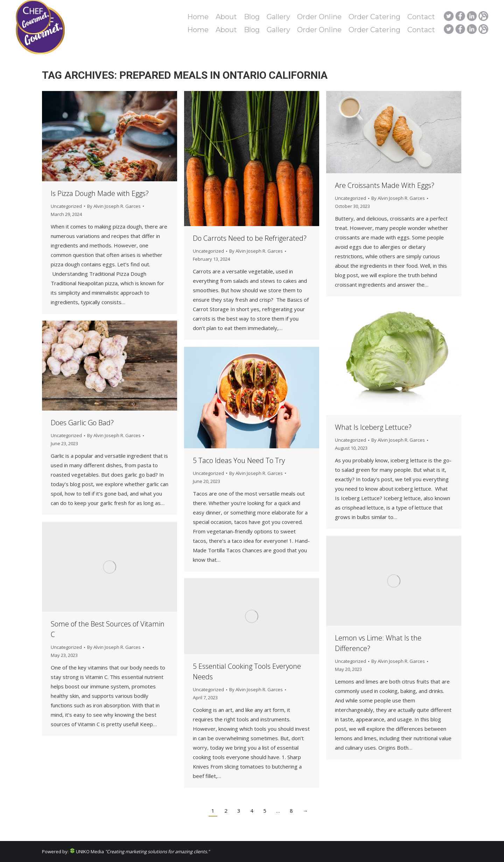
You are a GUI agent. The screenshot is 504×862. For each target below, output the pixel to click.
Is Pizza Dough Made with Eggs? (100, 193)
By (114, 206)
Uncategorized (66, 206)
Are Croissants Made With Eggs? (385, 185)
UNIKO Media (87, 852)
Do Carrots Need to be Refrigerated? (250, 238)
